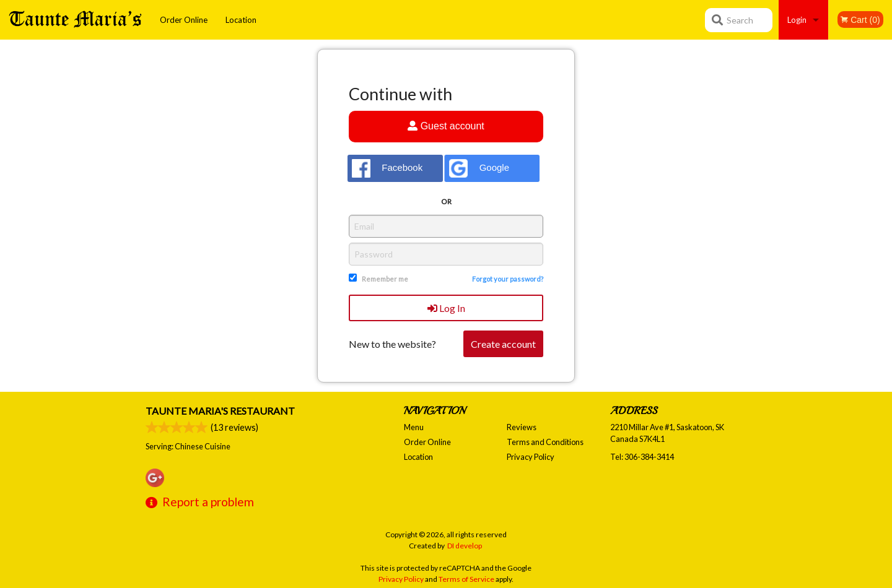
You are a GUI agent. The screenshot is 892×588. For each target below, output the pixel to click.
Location (241, 20)
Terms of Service (466, 579)
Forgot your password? (508, 279)
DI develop (465, 546)
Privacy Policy (531, 457)
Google (479, 168)
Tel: (642, 457)
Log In (446, 308)
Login (797, 20)
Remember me (385, 279)
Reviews (522, 427)
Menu (414, 427)
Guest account (446, 126)
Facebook (387, 168)
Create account (503, 344)
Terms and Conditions (545, 442)
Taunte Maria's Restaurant (220, 411)
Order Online (184, 20)
